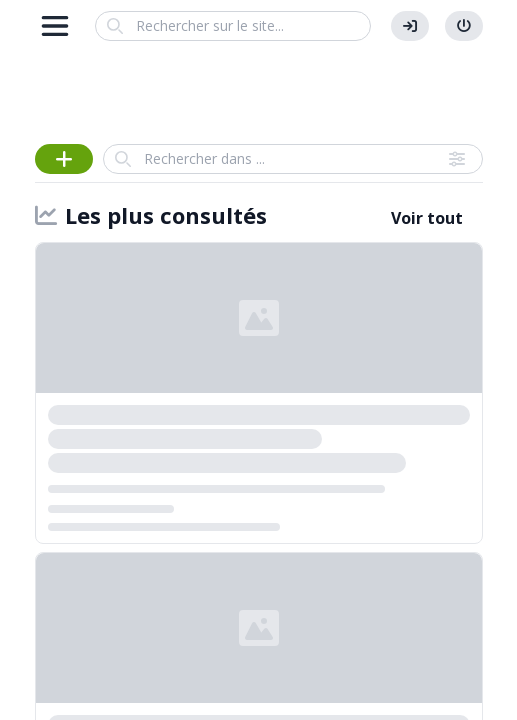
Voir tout (427, 218)
